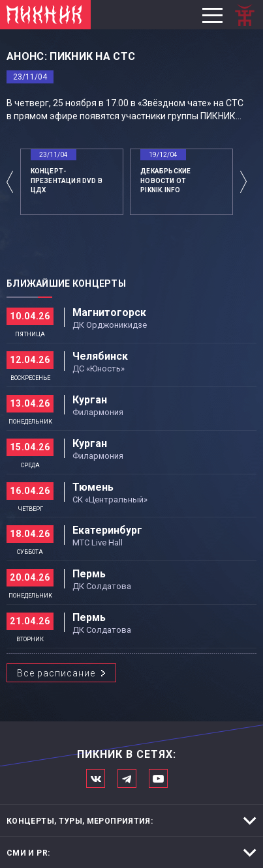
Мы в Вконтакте (96, 778)
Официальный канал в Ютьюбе (158, 778)
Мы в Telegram (127, 778)
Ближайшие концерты (66, 283)
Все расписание (56, 673)
